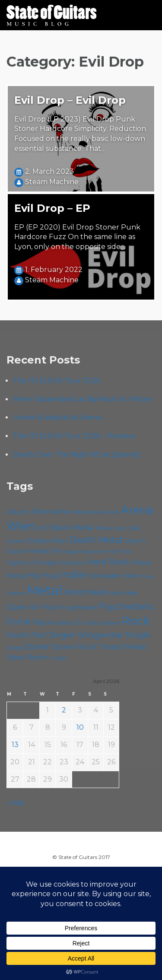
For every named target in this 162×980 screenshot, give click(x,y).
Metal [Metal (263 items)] (44, 590)
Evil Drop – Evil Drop (70, 100)
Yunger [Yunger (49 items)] (59, 658)
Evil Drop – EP (52, 208)
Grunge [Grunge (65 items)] (44, 562)
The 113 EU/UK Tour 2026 (57, 381)
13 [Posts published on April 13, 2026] (15, 745)
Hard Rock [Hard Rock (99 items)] (108, 562)
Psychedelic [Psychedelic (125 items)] (127, 606)
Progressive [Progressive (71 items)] (77, 607)
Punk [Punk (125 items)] (19, 621)
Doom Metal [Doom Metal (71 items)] (28, 551)
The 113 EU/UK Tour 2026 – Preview (74, 436)
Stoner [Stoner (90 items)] (37, 646)
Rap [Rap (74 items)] (40, 622)
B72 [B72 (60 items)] (43, 528)
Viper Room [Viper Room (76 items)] (27, 657)
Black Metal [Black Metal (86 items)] (73, 527)
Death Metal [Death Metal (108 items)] (96, 540)
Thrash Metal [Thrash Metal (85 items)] (122, 646)
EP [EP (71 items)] (55, 551)
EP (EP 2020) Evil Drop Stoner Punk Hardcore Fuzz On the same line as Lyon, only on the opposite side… (77, 237)
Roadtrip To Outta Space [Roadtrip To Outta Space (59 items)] (84, 622)
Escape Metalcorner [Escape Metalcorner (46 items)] (83, 552)
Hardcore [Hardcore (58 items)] (71, 562)
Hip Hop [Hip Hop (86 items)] (43, 575)
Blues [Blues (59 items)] (105, 528)
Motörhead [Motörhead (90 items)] (85, 592)
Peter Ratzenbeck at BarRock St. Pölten (83, 399)
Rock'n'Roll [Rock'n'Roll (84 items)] (27, 635)
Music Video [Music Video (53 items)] (123, 593)
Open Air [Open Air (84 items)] (23, 607)
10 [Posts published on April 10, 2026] (80, 727)
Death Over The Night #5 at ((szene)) (77, 455)
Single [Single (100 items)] (138, 635)
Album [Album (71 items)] (18, 512)
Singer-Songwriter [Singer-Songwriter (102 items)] (86, 635)
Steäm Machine (52, 182)
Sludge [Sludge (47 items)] (14, 648)
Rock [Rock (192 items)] (136, 621)
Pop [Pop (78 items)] (49, 607)
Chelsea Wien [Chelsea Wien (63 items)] (47, 541)
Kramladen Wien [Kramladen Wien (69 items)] (114, 576)
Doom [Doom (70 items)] (135, 541)
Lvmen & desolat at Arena (57, 417)
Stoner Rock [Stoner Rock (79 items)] (74, 647)
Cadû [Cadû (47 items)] (120, 528)
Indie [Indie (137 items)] (72, 575)
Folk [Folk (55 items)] (113, 551)
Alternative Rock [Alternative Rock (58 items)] (96, 512)
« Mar (16, 803)
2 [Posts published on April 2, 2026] (64, 710)
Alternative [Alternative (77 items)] (51, 511)
